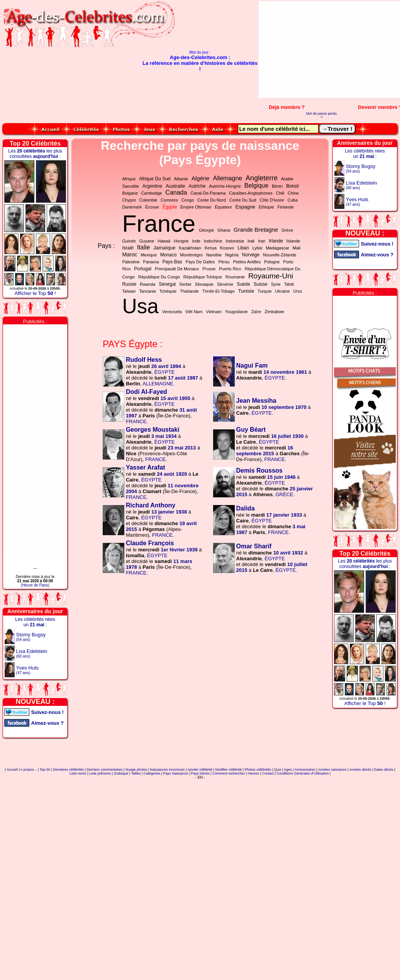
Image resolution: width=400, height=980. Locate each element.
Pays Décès (200, 773)
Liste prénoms (100, 773)
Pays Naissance (176, 773)
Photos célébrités (258, 770)
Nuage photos (136, 770)
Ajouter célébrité (200, 770)
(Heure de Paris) (35, 585)
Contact (268, 773)
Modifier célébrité (229, 770)
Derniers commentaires (105, 770)
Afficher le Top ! (35, 293)
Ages (288, 770)
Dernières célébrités (68, 770)
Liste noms (78, 773)
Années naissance (332, 770)
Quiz (278, 770)
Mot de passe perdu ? (322, 115)
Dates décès (384, 770)
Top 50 (45, 770)
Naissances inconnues (167, 770)
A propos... (29, 770)
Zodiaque (121, 773)
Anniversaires (305, 770)
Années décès (360, 770)
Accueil (12, 770)
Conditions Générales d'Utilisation (303, 773)
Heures (253, 773)
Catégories (152, 773)
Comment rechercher (229, 773)
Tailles (136, 773)
